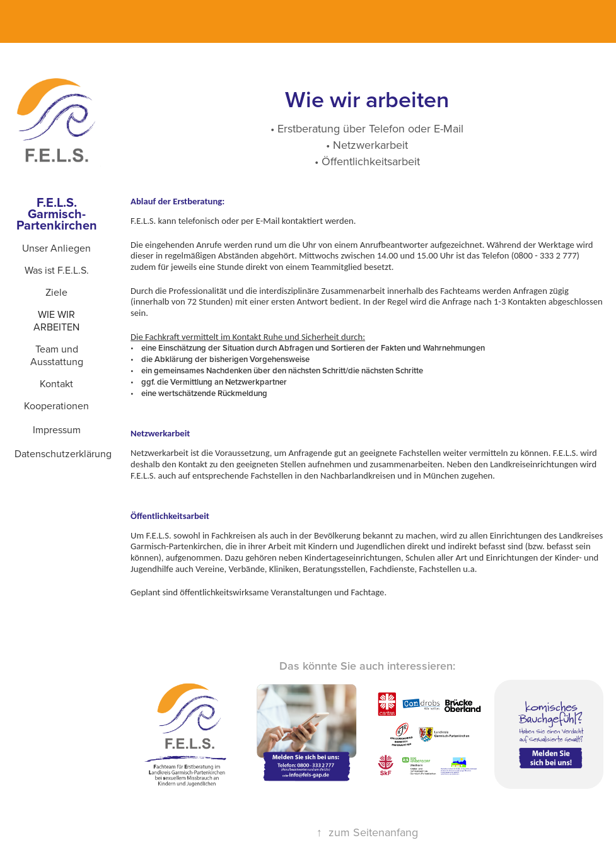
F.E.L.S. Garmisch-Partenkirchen (57, 213)
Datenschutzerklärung (63, 453)
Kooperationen (56, 405)
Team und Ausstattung (57, 355)
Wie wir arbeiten (56, 320)
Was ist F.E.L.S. (57, 270)
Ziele (56, 292)
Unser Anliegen (56, 248)
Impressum (57, 429)
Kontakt (56, 383)
